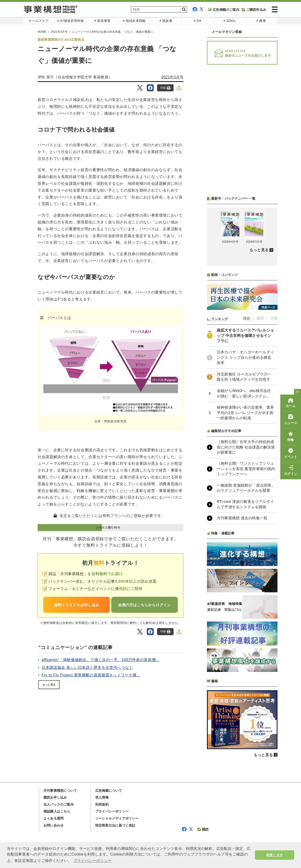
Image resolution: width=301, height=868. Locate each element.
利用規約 (102, 804)
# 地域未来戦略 (134, 21)
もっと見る (49, 685)
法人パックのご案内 (59, 804)
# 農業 (261, 21)
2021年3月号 (59, 32)
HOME (42, 32)
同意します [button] (275, 855)
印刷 (165, 88)
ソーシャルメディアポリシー (117, 818)
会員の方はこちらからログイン (144, 605)
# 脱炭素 (166, 21)
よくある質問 (53, 818)
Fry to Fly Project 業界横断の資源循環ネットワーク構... (91, 675)
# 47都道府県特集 (71, 21)
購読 (203, 829)
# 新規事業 (102, 21)
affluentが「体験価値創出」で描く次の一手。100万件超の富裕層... (101, 660)
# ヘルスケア (39, 21)
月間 (274, 318)
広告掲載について (109, 791)
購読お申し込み (55, 797)
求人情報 (102, 797)
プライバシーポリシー (112, 811)
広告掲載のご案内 (224, 10)
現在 (247, 318)
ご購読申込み (254, 10)
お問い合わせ (53, 825)
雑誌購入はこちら (57, 811)
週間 (260, 318)
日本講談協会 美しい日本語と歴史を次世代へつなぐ (87, 668)
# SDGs (229, 21)
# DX (198, 21)
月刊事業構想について (60, 791)
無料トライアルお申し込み (77, 605)
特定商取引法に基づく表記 (115, 825)
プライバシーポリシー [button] (92, 861)
